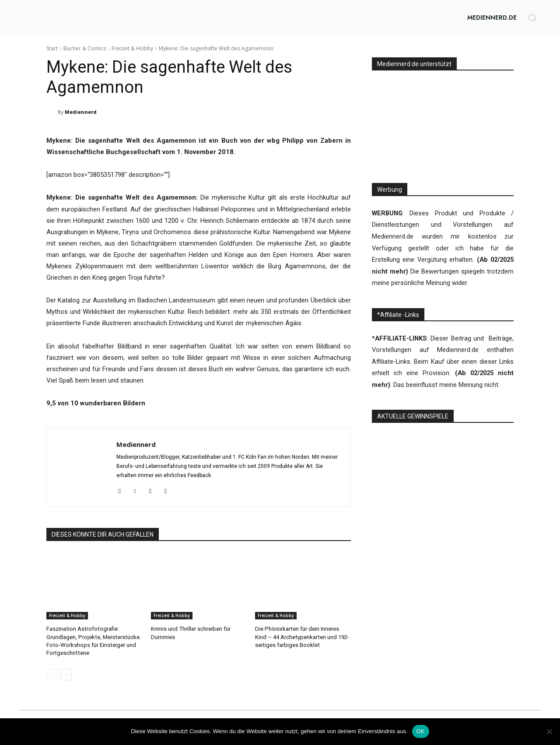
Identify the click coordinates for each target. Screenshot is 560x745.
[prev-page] (52, 674)
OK (421, 731)
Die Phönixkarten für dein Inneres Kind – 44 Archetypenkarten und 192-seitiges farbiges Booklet (303, 637)
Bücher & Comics (85, 48)
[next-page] (66, 674)
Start (52, 48)
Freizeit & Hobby (132, 48)
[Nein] (549, 731)
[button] (532, 18)
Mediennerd (81, 112)
